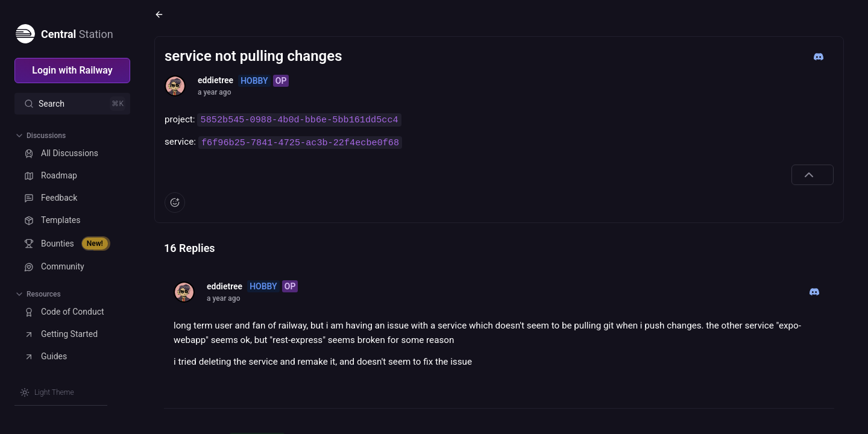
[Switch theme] (47, 392)
